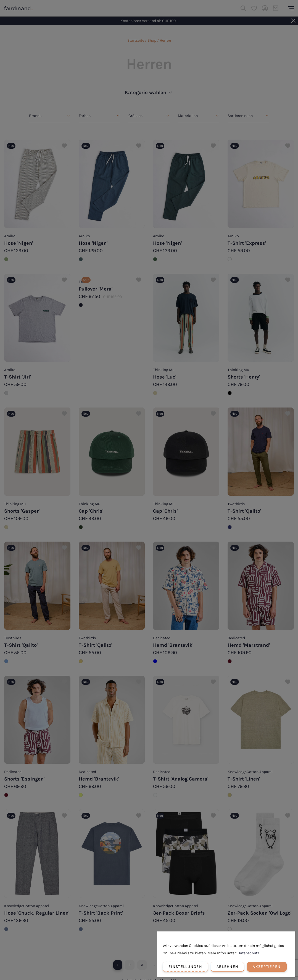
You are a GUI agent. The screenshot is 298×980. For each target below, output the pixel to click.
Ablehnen (227, 967)
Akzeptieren (267, 967)
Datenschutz (248, 953)
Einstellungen (185, 967)
